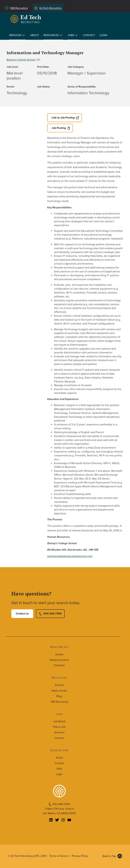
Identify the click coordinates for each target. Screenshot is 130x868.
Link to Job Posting (63, 118)
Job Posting (59, 128)
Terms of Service (59, 856)
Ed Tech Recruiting (51, 8)
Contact (89, 35)
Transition (59, 665)
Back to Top (109, 856)
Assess (59, 654)
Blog (59, 696)
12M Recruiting (19, 8)
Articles (59, 685)
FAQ (59, 769)
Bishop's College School (21, 60)
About (35, 35)
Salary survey (59, 691)
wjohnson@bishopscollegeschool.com (70, 556)
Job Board (59, 721)
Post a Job (59, 727)
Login (103, 35)
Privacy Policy (80, 856)
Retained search (59, 660)
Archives (59, 732)
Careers (59, 738)
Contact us (22, 614)
